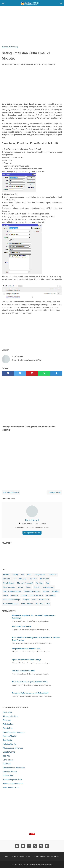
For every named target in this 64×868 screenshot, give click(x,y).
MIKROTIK (33, 579)
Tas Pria (6, 756)
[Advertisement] (32, 26)
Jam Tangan (8, 760)
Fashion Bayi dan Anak (12, 780)
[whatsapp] (44, 373)
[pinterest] (32, 373)
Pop (48, 583)
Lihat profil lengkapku (32, 533)
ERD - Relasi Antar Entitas (22, 627)
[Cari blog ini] (61, 3)
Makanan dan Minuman (13, 748)
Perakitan (40, 583)
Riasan (20, 587)
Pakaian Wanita (10, 744)
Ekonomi (6, 575)
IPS (23, 575)
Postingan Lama (55, 492)
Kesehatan (52, 575)
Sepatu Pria (8, 728)
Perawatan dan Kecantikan (14, 768)
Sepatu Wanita (9, 752)
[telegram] (56, 373)
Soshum (46, 591)
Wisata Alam (50, 595)
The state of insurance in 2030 (23, 671)
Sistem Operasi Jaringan (12, 591)
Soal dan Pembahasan (32, 591)
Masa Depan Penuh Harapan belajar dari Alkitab (30, 682)
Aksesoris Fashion (10, 716)
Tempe (6, 595)
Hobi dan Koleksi (10, 772)
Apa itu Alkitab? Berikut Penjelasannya (26, 660)
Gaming (15, 575)
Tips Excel (15, 595)
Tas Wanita (8, 740)
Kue (15, 579)
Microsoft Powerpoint (25, 583)
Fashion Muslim (10, 736)
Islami (29, 575)
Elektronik (7, 720)
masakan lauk (44, 600)
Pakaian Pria (8, 724)
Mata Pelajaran (9, 583)
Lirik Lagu (23, 579)
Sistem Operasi (48, 587)
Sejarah (37, 587)
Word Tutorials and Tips (12, 600)
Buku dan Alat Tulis (11, 788)
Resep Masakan (9, 587)
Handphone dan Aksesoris (14, 732)
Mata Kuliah (45, 579)
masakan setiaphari (10, 604)
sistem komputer (27, 604)
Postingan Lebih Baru (11, 492)
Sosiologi (56, 591)
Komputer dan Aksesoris (13, 784)
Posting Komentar (48, 64)
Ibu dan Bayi (8, 776)
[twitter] (20, 373)
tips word (39, 604)
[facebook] (8, 373)
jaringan (26, 600)
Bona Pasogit (32, 520)
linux (34, 600)
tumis (48, 604)
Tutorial (24, 595)
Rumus (28, 587)
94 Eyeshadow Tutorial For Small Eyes (26, 649)
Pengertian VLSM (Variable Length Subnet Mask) (30, 693)
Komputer (7, 579)
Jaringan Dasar (40, 575)
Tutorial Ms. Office (36, 595)
